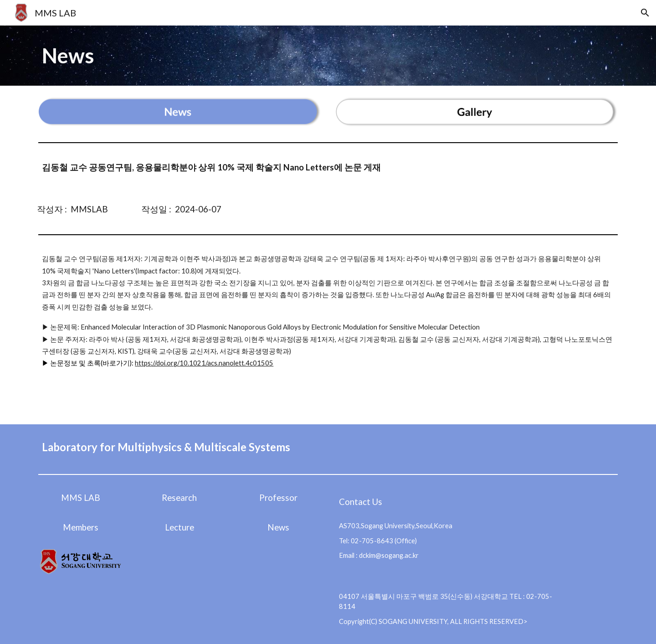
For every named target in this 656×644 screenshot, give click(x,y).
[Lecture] (180, 527)
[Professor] (279, 497)
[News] (279, 527)
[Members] (80, 527)
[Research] (180, 497)
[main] (328, 56)
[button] (645, 13)
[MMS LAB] (80, 497)
